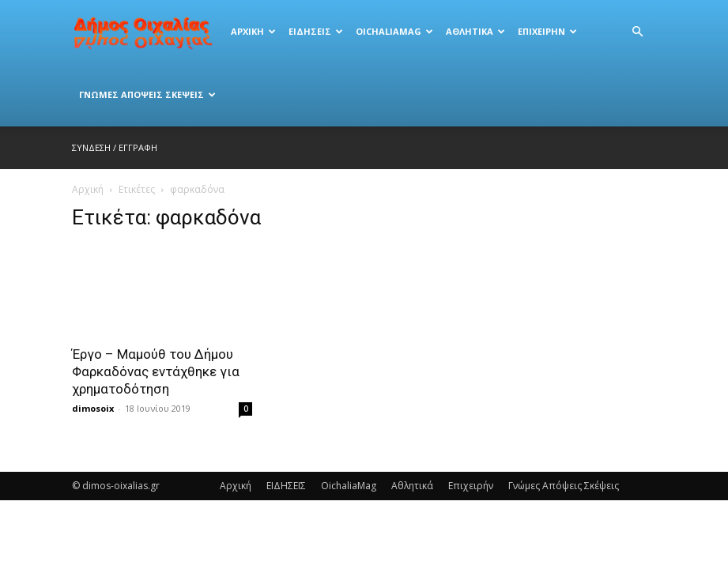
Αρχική (253, 31)
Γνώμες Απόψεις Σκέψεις (147, 94)
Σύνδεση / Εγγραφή (115, 147)
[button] (638, 32)
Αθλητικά (475, 31)
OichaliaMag (394, 31)
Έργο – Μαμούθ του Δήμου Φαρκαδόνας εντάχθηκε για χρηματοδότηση (156, 371)
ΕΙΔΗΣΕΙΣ (316, 31)
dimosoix (93, 408)
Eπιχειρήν (547, 31)
